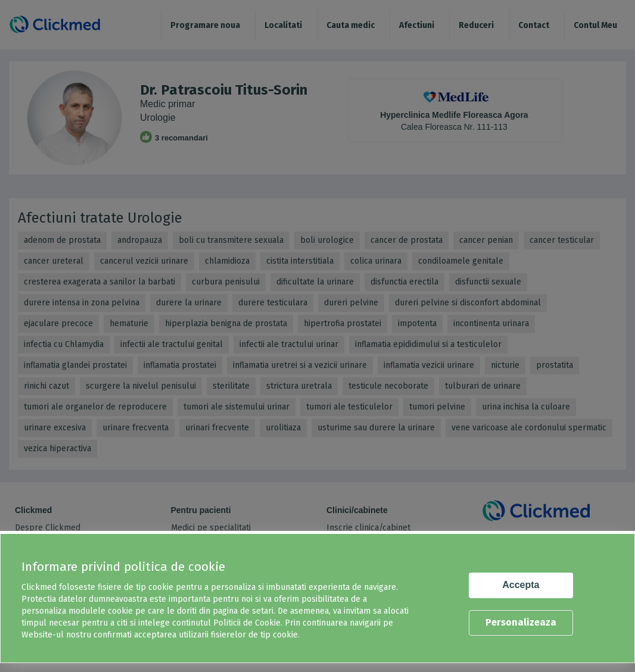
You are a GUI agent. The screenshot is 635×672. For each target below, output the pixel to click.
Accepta (521, 585)
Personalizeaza (521, 622)
